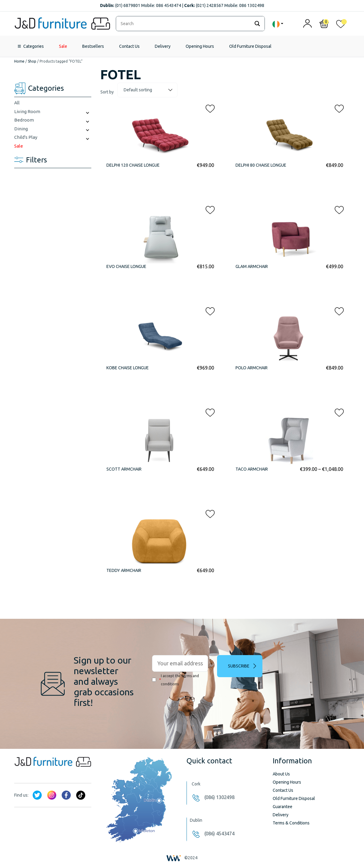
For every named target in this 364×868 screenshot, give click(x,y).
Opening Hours (200, 46)
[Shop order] (147, 90)
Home (19, 61)
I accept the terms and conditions (175, 680)
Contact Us (129, 46)
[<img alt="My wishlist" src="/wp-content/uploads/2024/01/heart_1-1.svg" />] (341, 25)
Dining (21, 129)
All (17, 103)
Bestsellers (93, 46)
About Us (281, 774)
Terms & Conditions (291, 823)
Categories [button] (34, 46)
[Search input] (185, 24)
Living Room (27, 111)
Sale (63, 46)
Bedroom (24, 120)
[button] (208, 107)
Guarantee (283, 807)
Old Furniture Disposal (250, 46)
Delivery (163, 46)
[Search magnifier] (257, 24)
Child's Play (26, 137)
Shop (32, 61)
